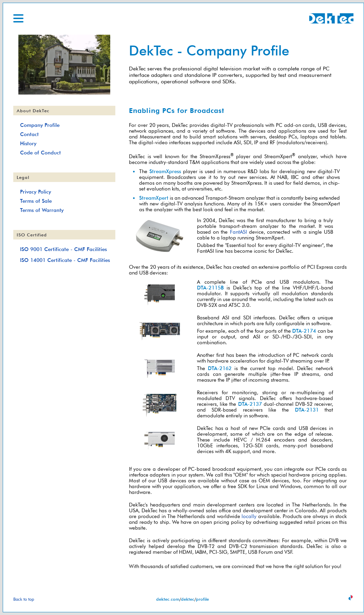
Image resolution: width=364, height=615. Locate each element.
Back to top (24, 599)
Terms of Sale (36, 201)
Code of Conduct (40, 153)
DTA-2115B (210, 288)
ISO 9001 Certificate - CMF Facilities (63, 249)
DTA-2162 (220, 368)
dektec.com (168, 599)
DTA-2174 (304, 331)
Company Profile (40, 125)
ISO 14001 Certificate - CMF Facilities (65, 260)
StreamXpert (154, 198)
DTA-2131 (307, 410)
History (28, 143)
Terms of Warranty (42, 210)
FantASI (238, 232)
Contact (29, 134)
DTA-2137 (250, 404)
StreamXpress (165, 171)
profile (202, 599)
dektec (188, 599)
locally (249, 516)
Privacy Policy (36, 192)
